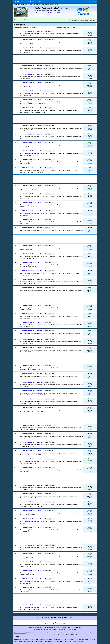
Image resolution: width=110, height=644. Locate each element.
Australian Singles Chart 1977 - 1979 (66, 27)
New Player (87, 2)
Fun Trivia (19, 2)
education (27, 635)
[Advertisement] (55, 59)
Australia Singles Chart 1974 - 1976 (24, 27)
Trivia (34, 2)
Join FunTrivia (29, 5)
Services (40, 2)
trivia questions (31, 20)
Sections (27, 2)
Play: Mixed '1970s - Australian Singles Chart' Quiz (82, 20)
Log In (94, 2)
